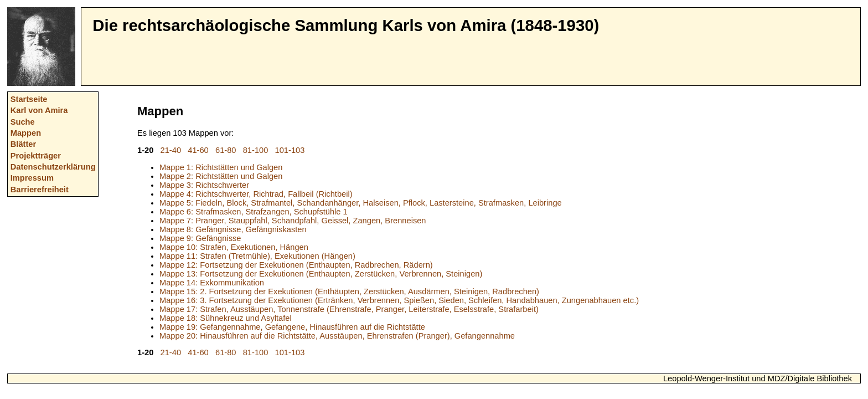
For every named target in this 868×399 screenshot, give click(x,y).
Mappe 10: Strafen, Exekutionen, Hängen (234, 247)
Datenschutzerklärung (53, 167)
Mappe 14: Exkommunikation (212, 283)
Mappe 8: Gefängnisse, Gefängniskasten (233, 229)
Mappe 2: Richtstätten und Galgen (221, 176)
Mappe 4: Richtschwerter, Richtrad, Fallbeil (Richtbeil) (256, 194)
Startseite (29, 99)
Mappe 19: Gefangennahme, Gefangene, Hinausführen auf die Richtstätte (292, 327)
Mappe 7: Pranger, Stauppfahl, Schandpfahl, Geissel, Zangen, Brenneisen (293, 221)
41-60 (198, 150)
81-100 (256, 150)
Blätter (23, 144)
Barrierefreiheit (40, 190)
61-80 (226, 150)
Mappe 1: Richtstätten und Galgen (221, 167)
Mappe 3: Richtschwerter (204, 185)
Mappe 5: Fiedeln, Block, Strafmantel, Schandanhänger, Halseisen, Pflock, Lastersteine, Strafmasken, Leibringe (361, 203)
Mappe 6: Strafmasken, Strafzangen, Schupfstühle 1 (254, 212)
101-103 (290, 150)
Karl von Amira (39, 110)
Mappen (26, 133)
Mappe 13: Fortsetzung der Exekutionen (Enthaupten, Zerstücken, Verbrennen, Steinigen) (321, 274)
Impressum (32, 178)
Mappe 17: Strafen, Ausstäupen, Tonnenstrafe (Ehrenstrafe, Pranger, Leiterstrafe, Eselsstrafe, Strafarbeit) (349, 309)
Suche (23, 122)
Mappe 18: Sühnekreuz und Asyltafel (226, 318)
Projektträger (36, 156)
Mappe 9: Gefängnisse (200, 238)
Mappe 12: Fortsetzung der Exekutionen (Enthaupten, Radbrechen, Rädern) (296, 265)
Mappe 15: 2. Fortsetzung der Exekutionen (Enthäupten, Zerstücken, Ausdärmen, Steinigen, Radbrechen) (349, 291)
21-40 (171, 150)
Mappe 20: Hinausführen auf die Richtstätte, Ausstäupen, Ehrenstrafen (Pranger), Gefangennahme (337, 336)
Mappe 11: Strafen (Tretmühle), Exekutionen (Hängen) (257, 256)
